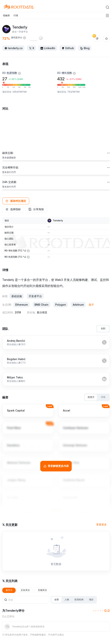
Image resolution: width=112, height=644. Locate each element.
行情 (16, 15)
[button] (16, 201)
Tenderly (58, 221)
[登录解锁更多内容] (56, 466)
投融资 (6, 15)
